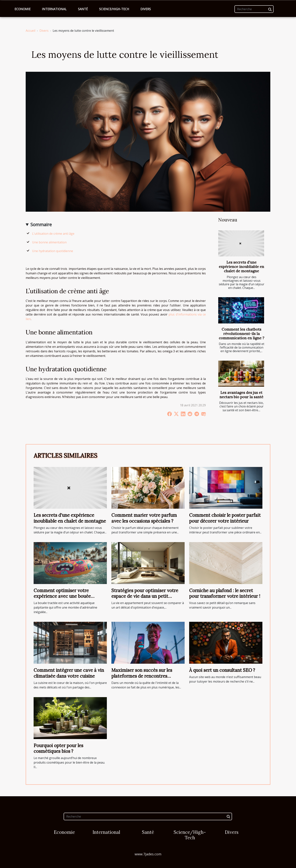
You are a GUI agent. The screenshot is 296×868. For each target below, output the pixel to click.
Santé (83, 9)
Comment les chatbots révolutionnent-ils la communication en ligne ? (242, 334)
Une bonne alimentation (49, 242)
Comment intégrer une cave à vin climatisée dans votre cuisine (69, 673)
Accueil (30, 31)
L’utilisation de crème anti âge (53, 234)
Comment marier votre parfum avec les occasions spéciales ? (144, 518)
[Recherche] (254, 9)
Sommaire (41, 224)
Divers (146, 9)
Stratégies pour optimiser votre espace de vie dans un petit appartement (145, 596)
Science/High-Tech (114, 9)
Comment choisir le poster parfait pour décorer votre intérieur (225, 518)
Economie (23, 9)
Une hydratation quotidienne (53, 251)
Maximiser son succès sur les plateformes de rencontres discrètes (142, 676)
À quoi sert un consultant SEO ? (222, 670)
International (54, 9)
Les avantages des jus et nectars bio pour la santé (241, 395)
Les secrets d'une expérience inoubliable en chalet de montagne (241, 267)
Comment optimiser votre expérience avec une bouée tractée (62, 596)
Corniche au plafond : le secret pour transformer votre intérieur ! (225, 593)
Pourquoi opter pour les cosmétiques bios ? (58, 748)
